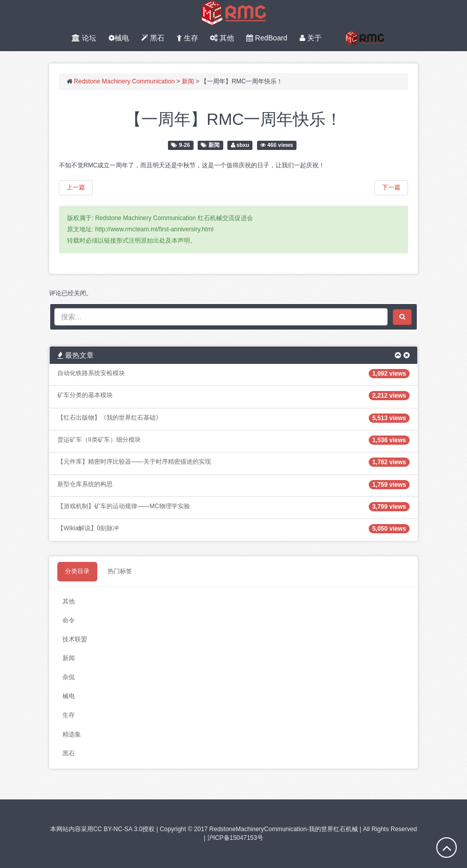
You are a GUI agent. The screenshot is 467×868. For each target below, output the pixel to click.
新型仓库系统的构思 (85, 484)
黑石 (153, 38)
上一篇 (76, 187)
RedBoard (267, 38)
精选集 (72, 734)
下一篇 (391, 187)
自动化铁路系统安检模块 (91, 373)
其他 (222, 38)
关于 (311, 38)
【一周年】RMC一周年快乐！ (234, 119)
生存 (187, 38)
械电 (119, 38)
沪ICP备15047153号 (235, 838)
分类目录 (77, 571)
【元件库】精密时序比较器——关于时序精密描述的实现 (134, 462)
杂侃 (69, 677)
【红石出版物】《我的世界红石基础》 (110, 418)
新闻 (214, 145)
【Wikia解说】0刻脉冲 (88, 528)
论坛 (84, 38)
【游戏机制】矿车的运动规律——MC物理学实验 (124, 506)
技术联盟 (75, 639)
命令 (69, 620)
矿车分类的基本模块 (85, 395)
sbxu (243, 145)
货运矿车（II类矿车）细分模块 (99, 440)
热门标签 (120, 571)
